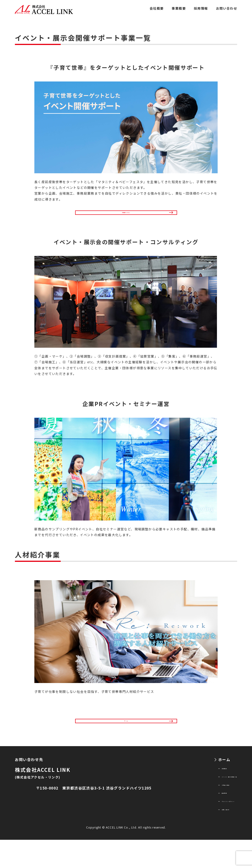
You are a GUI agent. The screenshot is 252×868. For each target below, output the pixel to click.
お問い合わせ (227, 8)
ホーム (126, 733)
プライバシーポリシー (209, 826)
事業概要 (179, 8)
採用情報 (201, 8)
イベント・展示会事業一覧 (213, 796)
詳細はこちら (126, 216)
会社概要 (157, 8)
